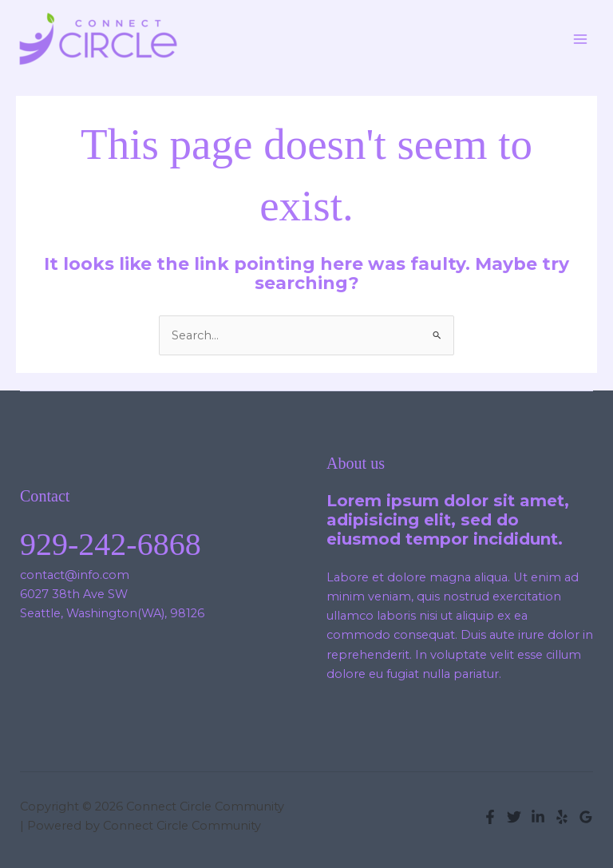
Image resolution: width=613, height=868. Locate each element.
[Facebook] (490, 817)
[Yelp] (562, 817)
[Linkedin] (538, 817)
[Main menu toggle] (580, 39)
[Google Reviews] (586, 817)
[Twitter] (514, 817)
